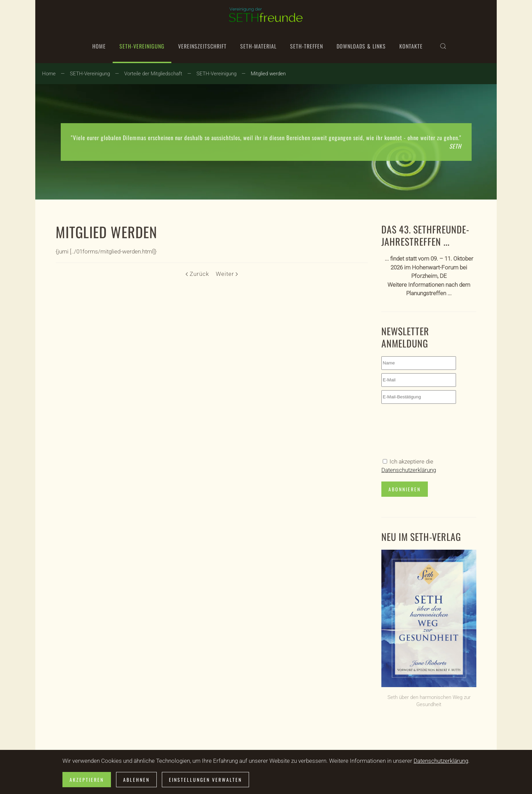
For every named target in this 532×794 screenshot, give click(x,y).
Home (99, 46)
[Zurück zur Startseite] (266, 15)
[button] (443, 46)
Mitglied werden (106, 232)
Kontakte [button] (411, 46)
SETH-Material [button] (258, 46)
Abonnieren (405, 489)
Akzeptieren (87, 780)
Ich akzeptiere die (409, 466)
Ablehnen (136, 780)
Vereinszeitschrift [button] (202, 46)
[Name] (419, 363)
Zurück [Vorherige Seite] (197, 274)
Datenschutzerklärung (409, 470)
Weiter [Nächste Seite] (227, 274)
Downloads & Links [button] (361, 46)
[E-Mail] (419, 380)
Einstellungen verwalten (205, 780)
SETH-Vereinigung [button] (142, 46)
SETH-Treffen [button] (307, 46)
